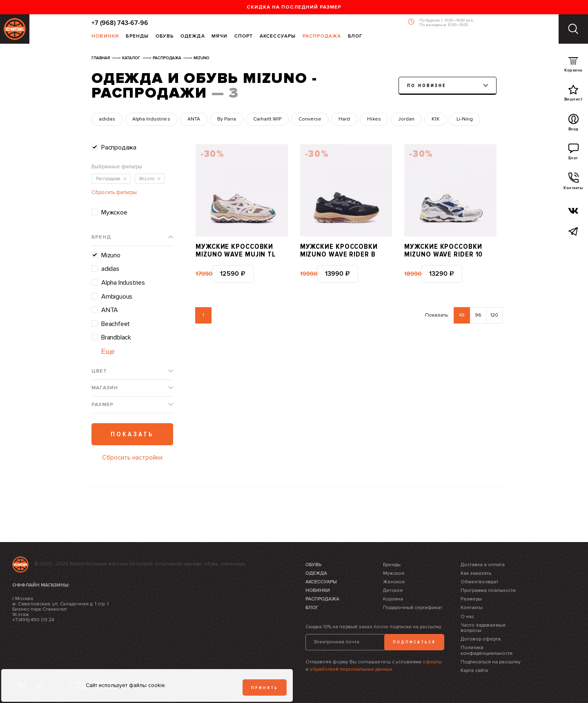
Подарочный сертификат (413, 608)
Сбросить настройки (132, 458)
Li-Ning (465, 119)
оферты (432, 662)
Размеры (471, 599)
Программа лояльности (488, 590)
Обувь (165, 37)
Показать (132, 434)
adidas (107, 119)
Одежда (193, 37)
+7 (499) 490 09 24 (33, 620)
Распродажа (322, 37)
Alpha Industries (151, 119)
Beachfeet (116, 324)
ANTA (194, 119)
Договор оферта (481, 639)
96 (478, 315)
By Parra (227, 119)
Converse (310, 119)
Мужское (114, 212)
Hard (344, 119)
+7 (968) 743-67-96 (120, 23)
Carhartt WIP (267, 119)
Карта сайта (474, 671)
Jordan (406, 119)
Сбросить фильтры (114, 192)
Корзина (573, 66)
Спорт (244, 37)
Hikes (374, 119)
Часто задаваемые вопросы (483, 628)
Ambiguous (117, 297)
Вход (574, 125)
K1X (435, 119)
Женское (394, 582)
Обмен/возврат (479, 582)
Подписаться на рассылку (491, 662)
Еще (108, 351)
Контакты (573, 183)
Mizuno (111, 255)
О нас (467, 617)
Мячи (220, 37)
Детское (393, 590)
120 (494, 315)
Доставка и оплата (483, 565)
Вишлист (574, 95)
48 (462, 315)
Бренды (137, 37)
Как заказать (476, 573)
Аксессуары (278, 37)
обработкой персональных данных (351, 669)
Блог (355, 37)
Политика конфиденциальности (487, 650)
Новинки (105, 37)
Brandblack (116, 337)
